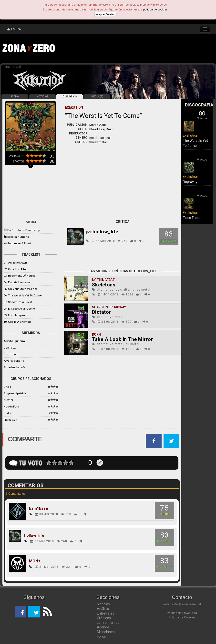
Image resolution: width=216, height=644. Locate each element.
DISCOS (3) (70, 97)
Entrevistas (106, 613)
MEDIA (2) (97, 97)
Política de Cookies (182, 617)
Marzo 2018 (98, 125)
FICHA (15, 97)
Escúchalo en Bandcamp (24, 230)
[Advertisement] (133, 49)
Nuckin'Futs (11, 407)
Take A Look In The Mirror (123, 339)
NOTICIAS (42, 97)
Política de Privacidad (182, 613)
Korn (96, 334)
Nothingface (103, 280)
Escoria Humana (18, 237)
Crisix (7, 387)
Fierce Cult (10, 420)
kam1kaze (39, 509)
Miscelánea (106, 632)
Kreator (8, 400)
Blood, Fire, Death (102, 129)
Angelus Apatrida (15, 393)
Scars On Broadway (109, 307)
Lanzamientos (108, 623)
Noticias (103, 604)
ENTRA (14, 29)
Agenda (103, 627)
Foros (101, 636)
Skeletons (104, 285)
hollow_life (34, 536)
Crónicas (104, 618)
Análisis (103, 609)
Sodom (8, 413)
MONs (35, 561)
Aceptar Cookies (105, 14)
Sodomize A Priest (19, 243)
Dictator (102, 312)
